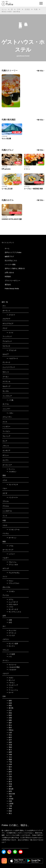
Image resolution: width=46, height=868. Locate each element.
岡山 (9, 769)
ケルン (10, 581)
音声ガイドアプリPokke (13, 252)
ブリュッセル (12, 565)
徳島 (9, 701)
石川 (9, 774)
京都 (9, 801)
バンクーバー (12, 497)
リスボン (11, 591)
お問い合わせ (9, 273)
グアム (10, 600)
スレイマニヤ (12, 484)
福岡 (9, 752)
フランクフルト (13, 583)
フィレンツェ (12, 690)
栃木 (9, 767)
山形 (9, 732)
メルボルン (12, 472)
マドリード (12, 665)
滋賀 (9, 742)
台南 (9, 620)
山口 (9, 710)
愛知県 (10, 789)
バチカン (11, 683)
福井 (9, 723)
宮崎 (9, 718)
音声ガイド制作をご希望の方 (15, 268)
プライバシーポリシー (12, 281)
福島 (9, 720)
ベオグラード (12, 358)
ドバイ (10, 333)
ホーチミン (12, 538)
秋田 (9, 715)
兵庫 (9, 764)
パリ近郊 (11, 654)
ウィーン (11, 469)
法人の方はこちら (11, 260)
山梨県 (10, 804)
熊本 (9, 728)
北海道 (27, 9)
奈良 (9, 779)
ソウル (10, 546)
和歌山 (10, 730)
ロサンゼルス (12, 604)
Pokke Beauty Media (12, 289)
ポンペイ (11, 680)
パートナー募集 (10, 264)
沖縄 (9, 755)
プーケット (12, 633)
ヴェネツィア (12, 685)
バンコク (11, 635)
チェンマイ (12, 630)
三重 (9, 806)
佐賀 (9, 703)
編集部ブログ (9, 256)
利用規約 (8, 277)
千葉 (9, 762)
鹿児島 (10, 708)
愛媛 (9, 759)
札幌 (36, 9)
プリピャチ (12, 350)
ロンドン (11, 646)
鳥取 (9, 706)
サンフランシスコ (14, 612)
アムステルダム (13, 573)
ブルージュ (12, 562)
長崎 (9, 808)
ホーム (4, 9)
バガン (10, 413)
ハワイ (10, 607)
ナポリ (10, 678)
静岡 (9, 772)
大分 (9, 757)
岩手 (9, 740)
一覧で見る (40, 71)
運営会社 (8, 285)
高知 (9, 713)
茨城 (9, 784)
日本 (19, 9)
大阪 (9, 796)
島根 (9, 811)
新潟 (9, 782)
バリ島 (10, 400)
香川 (9, 750)
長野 (9, 786)
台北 (9, 622)
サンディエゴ (12, 609)
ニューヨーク (12, 602)
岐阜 (9, 737)
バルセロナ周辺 (13, 667)
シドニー (11, 554)
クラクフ (11, 315)
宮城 (9, 745)
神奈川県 (11, 794)
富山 (9, 725)
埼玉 (9, 735)
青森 (9, 747)
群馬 (9, 791)
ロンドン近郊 (12, 644)
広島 (9, 777)
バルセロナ (12, 670)
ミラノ (10, 688)
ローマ (10, 692)
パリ (9, 657)
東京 (9, 813)
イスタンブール (13, 530)
